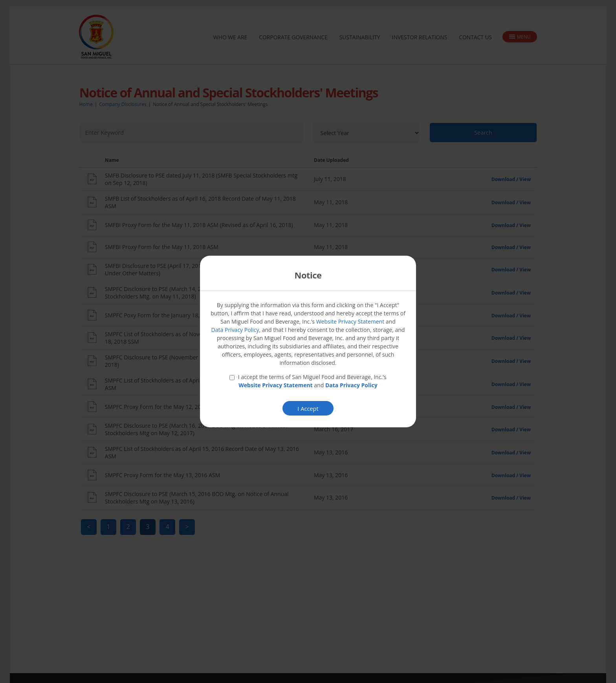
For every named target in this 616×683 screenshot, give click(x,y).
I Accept (308, 409)
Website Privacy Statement (350, 322)
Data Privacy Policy (235, 330)
